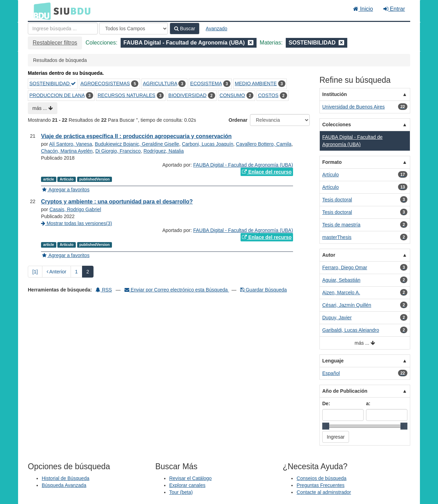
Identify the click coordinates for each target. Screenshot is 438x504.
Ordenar (238, 120)
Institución (335, 94)
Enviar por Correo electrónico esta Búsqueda (177, 290)
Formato (332, 162)
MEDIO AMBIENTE (256, 83)
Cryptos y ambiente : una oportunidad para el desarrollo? (117, 202)
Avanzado (217, 29)
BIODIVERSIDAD (187, 95)
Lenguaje (333, 361)
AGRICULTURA (160, 83)
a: (368, 403)
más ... (43, 108)
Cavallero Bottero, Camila (264, 144)
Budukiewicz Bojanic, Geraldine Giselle (137, 144)
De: (326, 403)
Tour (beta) (181, 492)
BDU (40, 11)
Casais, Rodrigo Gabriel (75, 209)
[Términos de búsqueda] (63, 29)
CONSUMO (232, 95)
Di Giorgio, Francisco (118, 151)
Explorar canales (187, 485)
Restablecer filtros (55, 43)
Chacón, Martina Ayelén (67, 151)
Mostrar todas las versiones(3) (76, 223)
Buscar (185, 29)
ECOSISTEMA (206, 83)
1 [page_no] (76, 272)
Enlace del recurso (267, 172)
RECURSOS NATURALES (127, 95)
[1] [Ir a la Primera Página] (35, 272)
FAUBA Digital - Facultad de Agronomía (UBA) (243, 165)
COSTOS (268, 95)
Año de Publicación (345, 391)
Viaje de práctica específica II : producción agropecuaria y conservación (136, 136)
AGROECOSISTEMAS (105, 83)
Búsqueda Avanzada (64, 485)
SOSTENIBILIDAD (53, 83)
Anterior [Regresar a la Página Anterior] (56, 272)
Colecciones (336, 125)
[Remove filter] (251, 43)
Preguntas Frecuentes (321, 485)
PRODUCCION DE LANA (57, 95)
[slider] (326, 426)
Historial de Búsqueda (66, 478)
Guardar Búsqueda (263, 290)
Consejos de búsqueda (321, 478)
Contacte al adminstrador (324, 492)
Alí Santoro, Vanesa (70, 144)
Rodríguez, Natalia (164, 151)
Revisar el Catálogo (190, 478)
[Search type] (133, 29)
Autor (329, 255)
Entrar (394, 9)
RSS (104, 290)
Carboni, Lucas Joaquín (208, 144)
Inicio (363, 9)
